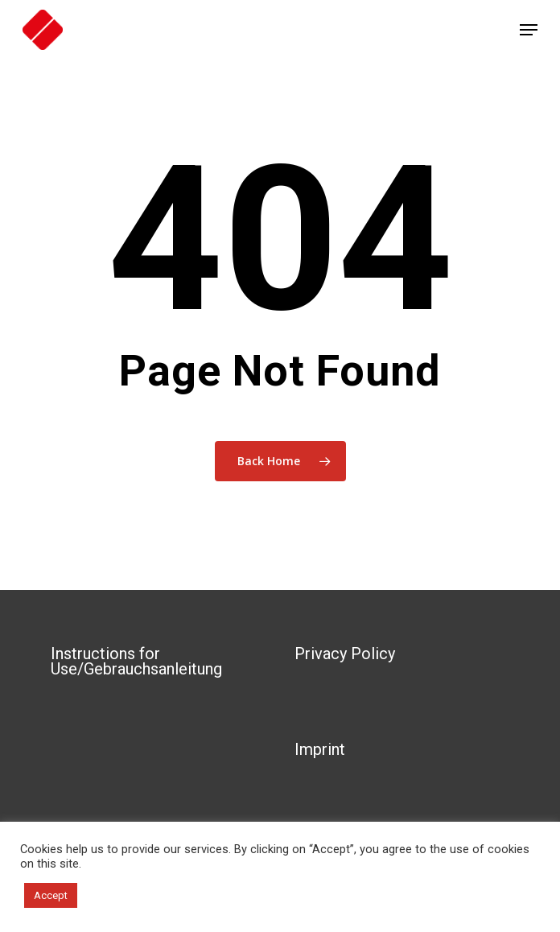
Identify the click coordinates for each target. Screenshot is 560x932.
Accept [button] (51, 895)
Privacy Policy (345, 654)
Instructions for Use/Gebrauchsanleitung (136, 661)
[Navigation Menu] (529, 30)
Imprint (320, 749)
